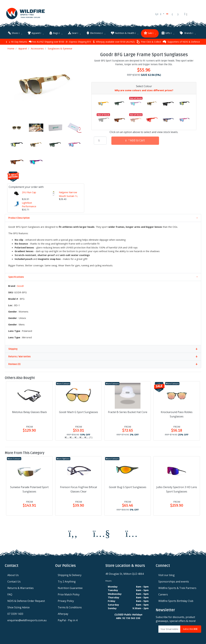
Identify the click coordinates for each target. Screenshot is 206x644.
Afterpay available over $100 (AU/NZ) (114, 41)
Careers (163, 594)
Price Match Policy (69, 594)
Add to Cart (135, 140)
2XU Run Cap (29, 192)
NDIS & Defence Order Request (26, 601)
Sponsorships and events (174, 581)
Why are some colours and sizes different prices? (144, 90)
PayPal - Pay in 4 (68, 620)
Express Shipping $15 (78, 41)
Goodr (20, 286)
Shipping (13, 349)
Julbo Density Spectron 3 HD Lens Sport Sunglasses (177, 489)
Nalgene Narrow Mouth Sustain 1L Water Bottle (68, 196)
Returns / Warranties (19, 356)
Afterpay (63, 613)
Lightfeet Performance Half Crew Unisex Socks (31, 208)
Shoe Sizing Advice (19, 607)
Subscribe (191, 629)
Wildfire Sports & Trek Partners (177, 588)
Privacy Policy (66, 601)
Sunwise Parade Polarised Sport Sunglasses (29, 489)
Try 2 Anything (67, 581)
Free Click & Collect (149, 41)
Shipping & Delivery (70, 575)
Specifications (16, 277)
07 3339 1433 (15, 613)
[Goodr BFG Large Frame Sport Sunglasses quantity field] (100, 140)
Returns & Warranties (21, 588)
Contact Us (14, 581)
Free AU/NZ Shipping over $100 (47, 41)
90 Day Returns (17, 41)
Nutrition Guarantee (70, 588)
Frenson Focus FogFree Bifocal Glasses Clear (78, 489)
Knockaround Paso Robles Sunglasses (177, 414)
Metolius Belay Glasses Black (29, 412)
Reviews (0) (14, 364)
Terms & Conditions (70, 607)
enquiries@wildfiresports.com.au (27, 620)
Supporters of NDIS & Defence (181, 41)
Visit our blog (166, 575)
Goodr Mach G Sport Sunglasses (79, 412)
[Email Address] (169, 629)
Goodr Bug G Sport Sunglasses (128, 487)
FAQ (10, 594)
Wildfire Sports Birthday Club (176, 601)
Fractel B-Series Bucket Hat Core (128, 412)
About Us (13, 575)
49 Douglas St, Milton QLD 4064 (125, 573)
